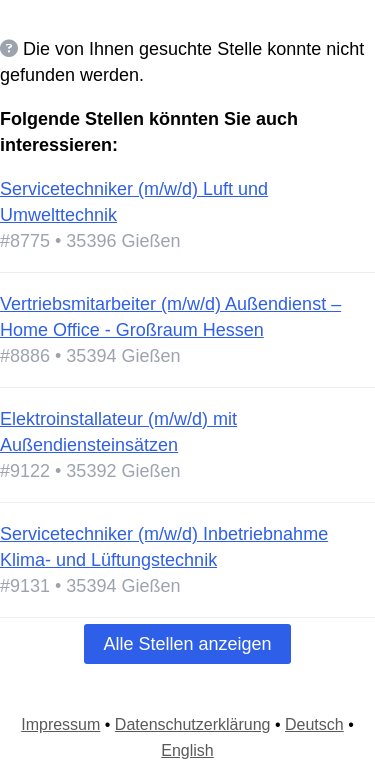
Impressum (60, 724)
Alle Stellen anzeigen (187, 644)
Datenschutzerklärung (193, 724)
